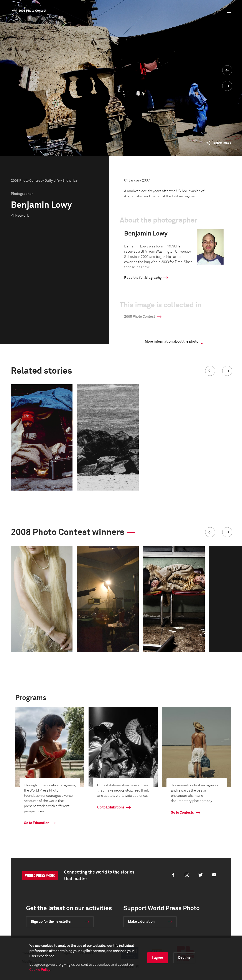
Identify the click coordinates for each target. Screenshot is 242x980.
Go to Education (37, 823)
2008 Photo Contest (32, 11)
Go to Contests (182, 813)
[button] (210, 371)
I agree (158, 958)
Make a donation (141, 922)
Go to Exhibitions (111, 807)
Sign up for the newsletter (51, 922)
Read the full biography (143, 278)
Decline (184, 958)
